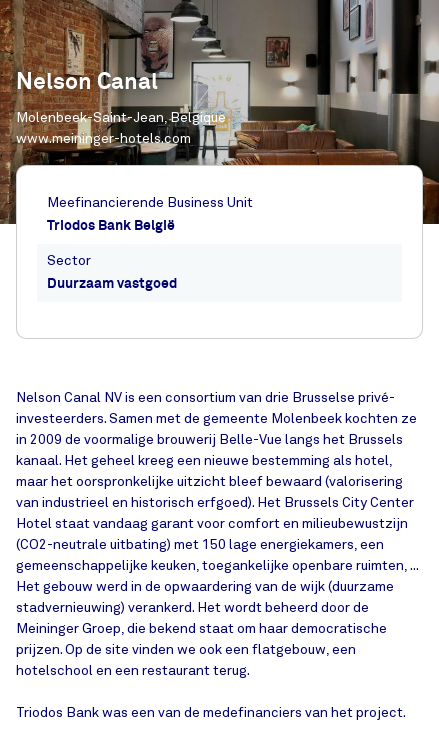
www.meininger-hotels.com (103, 138)
